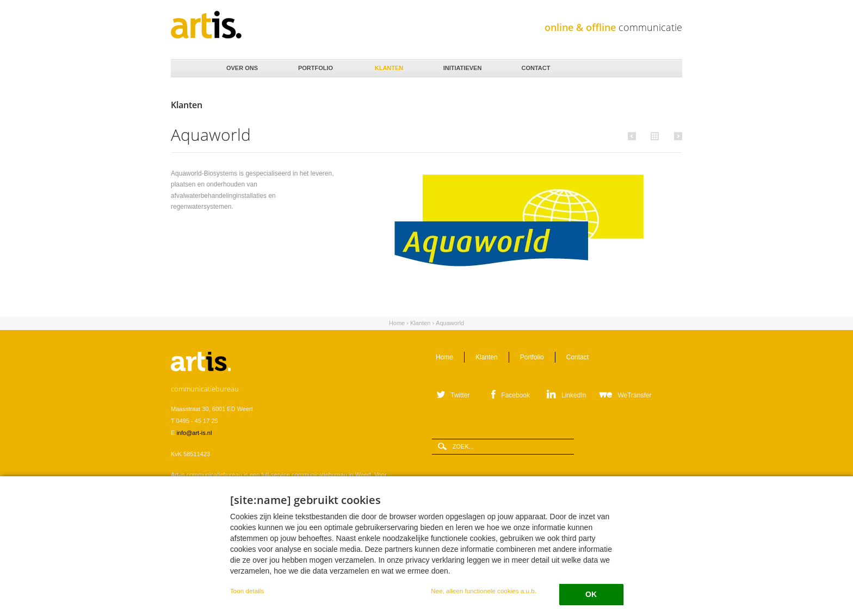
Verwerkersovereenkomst (270, 568)
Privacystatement (331, 568)
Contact (535, 65)
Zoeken (670, 69)
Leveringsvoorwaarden (201, 568)
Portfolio (315, 65)
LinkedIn (574, 395)
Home (188, 69)
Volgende (676, 136)
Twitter (460, 395)
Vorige (633, 136)
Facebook (515, 395)
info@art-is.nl (194, 433)
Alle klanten (653, 135)
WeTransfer (634, 395)
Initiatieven (462, 65)
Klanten (388, 65)
